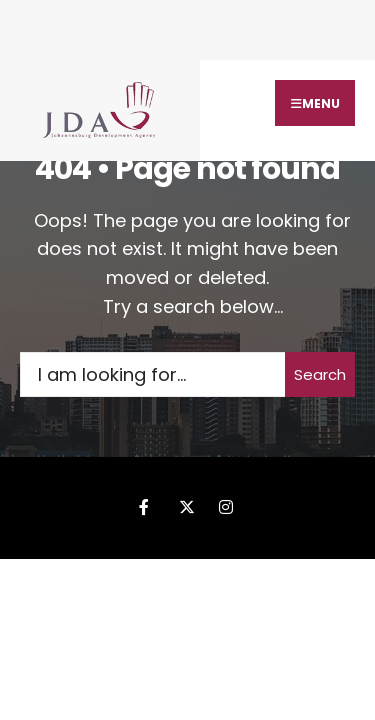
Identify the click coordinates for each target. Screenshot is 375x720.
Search (320, 374)
